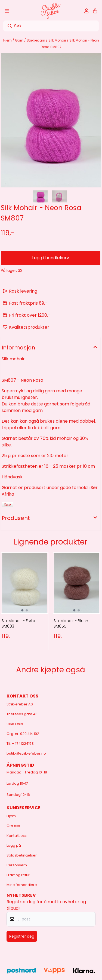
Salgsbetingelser (22, 855)
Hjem (8, 40)
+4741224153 (23, 744)
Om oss (13, 826)
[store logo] (51, 11)
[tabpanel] (25, 604)
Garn (20, 40)
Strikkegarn (36, 40)
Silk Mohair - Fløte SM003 (18, 623)
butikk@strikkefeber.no (26, 753)
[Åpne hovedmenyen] (7, 11)
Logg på (14, 845)
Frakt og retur (18, 875)
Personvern (17, 865)
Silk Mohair (58, 40)
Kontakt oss (17, 836)
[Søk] (51, 26)
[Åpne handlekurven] (95, 11)
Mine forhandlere (22, 885)
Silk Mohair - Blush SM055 (71, 623)
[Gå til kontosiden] (86, 11)
